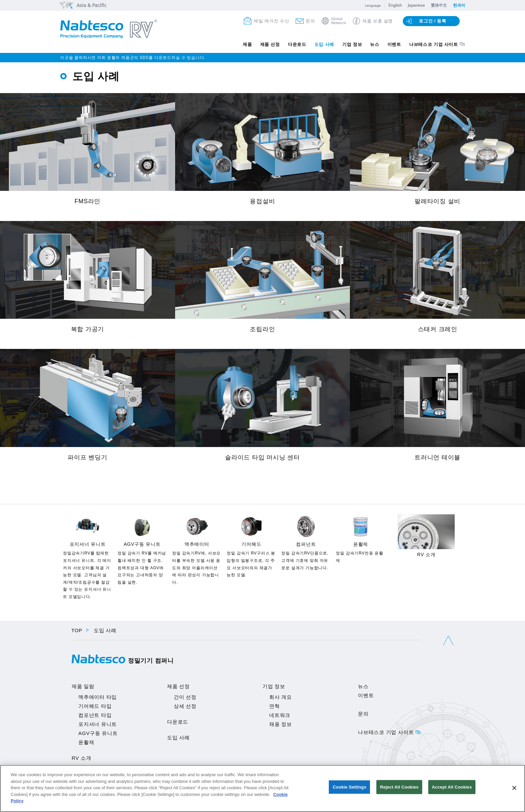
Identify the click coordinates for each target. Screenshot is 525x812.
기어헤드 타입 (95, 706)
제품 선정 (248, 45)
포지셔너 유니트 (98, 724)
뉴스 (366, 45)
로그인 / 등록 (433, 21)
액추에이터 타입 (98, 697)
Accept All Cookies (452, 788)
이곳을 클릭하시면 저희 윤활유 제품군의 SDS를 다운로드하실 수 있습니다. (133, 58)
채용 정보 (281, 724)
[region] (262, 788)
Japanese (416, 5)
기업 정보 (340, 45)
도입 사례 (309, 45)
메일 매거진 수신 (271, 21)
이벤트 (388, 45)
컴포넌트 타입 (95, 715)
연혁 (275, 706)
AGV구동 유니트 (98, 733)
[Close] (514, 788)
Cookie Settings (350, 788)
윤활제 (86, 742)
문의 (310, 21)
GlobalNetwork (339, 21)
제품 (222, 45)
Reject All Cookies (399, 788)
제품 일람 (83, 686)
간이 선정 (185, 697)
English (395, 5)
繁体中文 (439, 5)
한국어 (459, 5)
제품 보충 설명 (378, 21)
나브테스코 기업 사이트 (432, 45)
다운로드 (278, 45)
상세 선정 (185, 706)
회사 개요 (281, 697)
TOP (77, 630)
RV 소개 (81, 758)
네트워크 (280, 715)
